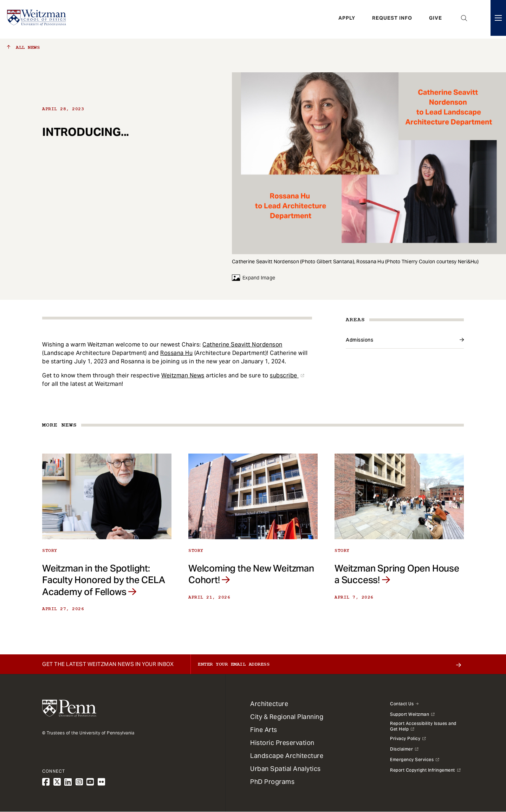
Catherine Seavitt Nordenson (242, 345)
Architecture (269, 704)
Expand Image (254, 278)
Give (436, 19)
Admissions (359, 340)
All (23, 47)
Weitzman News (183, 375)
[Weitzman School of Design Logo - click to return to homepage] (38, 19)
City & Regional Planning (287, 717)
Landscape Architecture (287, 756)
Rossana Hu (176, 353)
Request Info (392, 19)
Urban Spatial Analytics (286, 769)
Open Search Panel (464, 19)
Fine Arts (264, 730)
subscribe (284, 375)
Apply (347, 19)
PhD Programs (272, 782)
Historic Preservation (282, 743)
